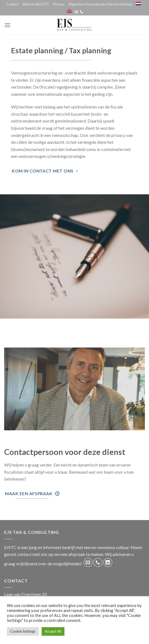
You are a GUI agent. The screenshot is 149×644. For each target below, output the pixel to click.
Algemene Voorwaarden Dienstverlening (100, 4)
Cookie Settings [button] (23, 631)
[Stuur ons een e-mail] (76, 12)
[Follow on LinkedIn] (108, 562)
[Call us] (82, 12)
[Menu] (7, 25)
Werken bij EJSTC (36, 4)
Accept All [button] (53, 631)
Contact (12, 4)
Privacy (59, 4)
